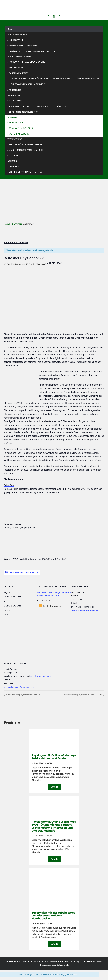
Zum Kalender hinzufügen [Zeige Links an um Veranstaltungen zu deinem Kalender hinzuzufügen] (22, 572)
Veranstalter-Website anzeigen (84, 610)
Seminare (13, 117)
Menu (10, 29)
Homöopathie (16, 40)
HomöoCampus (21, 962)
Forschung (15, 90)
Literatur (14, 156)
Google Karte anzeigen (40, 676)
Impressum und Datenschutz (55, 965)
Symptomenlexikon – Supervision (29, 84)
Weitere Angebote (19, 134)
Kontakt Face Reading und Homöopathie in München (54, 17)
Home (7, 224)
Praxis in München (18, 35)
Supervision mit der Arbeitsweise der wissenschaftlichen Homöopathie (53, 916)
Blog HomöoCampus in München (26, 144)
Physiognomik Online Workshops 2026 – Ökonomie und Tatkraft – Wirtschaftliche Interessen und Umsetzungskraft (54, 826)
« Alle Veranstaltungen (16, 243)
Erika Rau (14, 166)
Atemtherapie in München (23, 46)
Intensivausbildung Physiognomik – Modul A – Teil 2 (83, 695)
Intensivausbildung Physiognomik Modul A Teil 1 (23, 695)
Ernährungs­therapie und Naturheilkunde (32, 51)
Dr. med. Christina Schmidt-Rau (25, 172)
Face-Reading (15, 95)
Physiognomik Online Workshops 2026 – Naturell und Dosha (54, 757)
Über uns (12, 161)
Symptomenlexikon (19, 73)
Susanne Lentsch (73, 385)
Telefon (60, 17)
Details (54, 787)
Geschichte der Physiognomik (25, 112)
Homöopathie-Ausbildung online (27, 62)
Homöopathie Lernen (19, 57)
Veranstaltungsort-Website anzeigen (19, 687)
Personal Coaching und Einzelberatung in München (38, 106)
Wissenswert (15, 139)
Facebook (48, 17)
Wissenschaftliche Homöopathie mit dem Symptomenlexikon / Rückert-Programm (55, 78)
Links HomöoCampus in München (26, 150)
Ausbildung (15, 101)
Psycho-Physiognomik (21, 128)
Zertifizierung (17, 67)
